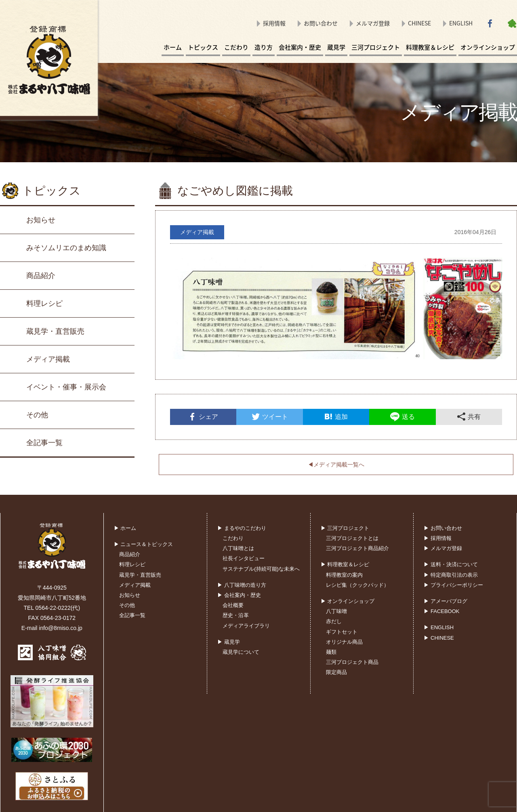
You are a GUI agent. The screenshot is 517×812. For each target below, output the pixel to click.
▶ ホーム (125, 528)
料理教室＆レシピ (430, 47)
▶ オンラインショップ (348, 601)
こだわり (236, 47)
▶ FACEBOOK (441, 611)
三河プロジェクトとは (352, 538)
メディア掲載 (48, 359)
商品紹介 (41, 276)
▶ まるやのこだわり (242, 528)
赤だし (334, 621)
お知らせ (41, 220)
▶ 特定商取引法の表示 (451, 575)
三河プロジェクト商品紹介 (357, 548)
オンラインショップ (488, 47)
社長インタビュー (244, 558)
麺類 (331, 652)
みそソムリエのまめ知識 (66, 248)
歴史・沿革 (236, 615)
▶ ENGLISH (439, 627)
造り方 (264, 47)
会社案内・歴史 (300, 47)
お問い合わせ (321, 23)
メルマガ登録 (373, 23)
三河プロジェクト (376, 47)
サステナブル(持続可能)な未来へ (261, 569)
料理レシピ (44, 303)
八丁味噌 (336, 611)
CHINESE (419, 23)
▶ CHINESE (439, 638)
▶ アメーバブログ (446, 601)
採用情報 (274, 23)
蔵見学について (241, 652)
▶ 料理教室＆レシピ (345, 564)
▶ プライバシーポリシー (453, 585)
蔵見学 (336, 47)
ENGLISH (461, 23)
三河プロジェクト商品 (352, 662)
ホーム (173, 47)
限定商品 (336, 672)
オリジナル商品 (344, 642)
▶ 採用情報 (438, 538)
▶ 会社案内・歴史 (239, 595)
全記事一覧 (44, 443)
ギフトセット (342, 632)
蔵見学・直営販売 (55, 331)
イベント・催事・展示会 (66, 387)
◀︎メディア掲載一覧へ (336, 465)
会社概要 (233, 605)
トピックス (203, 47)
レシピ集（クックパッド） (357, 585)
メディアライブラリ (246, 626)
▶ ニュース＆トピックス (144, 544)
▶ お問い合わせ (443, 528)
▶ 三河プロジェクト (345, 528)
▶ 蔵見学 (229, 642)
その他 (37, 415)
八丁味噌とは (238, 548)
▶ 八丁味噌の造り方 (242, 585)
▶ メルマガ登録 (443, 548)
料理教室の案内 (344, 575)
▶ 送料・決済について (451, 564)
